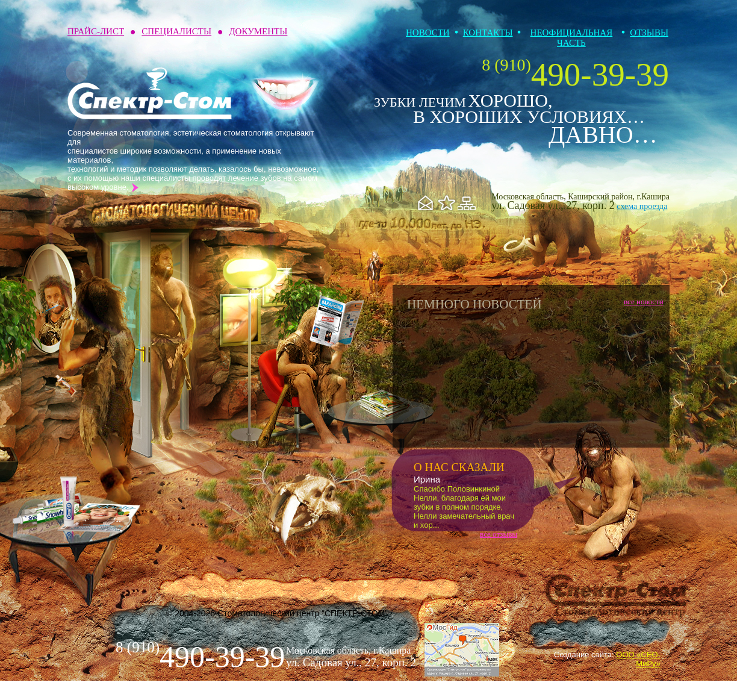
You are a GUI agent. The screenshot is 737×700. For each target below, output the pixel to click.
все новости (644, 302)
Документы (258, 31)
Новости (428, 33)
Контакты (488, 33)
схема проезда (642, 206)
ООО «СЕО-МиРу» (638, 659)
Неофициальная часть (572, 38)
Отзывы (649, 33)
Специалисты (176, 31)
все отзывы (499, 534)
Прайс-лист (96, 31)
